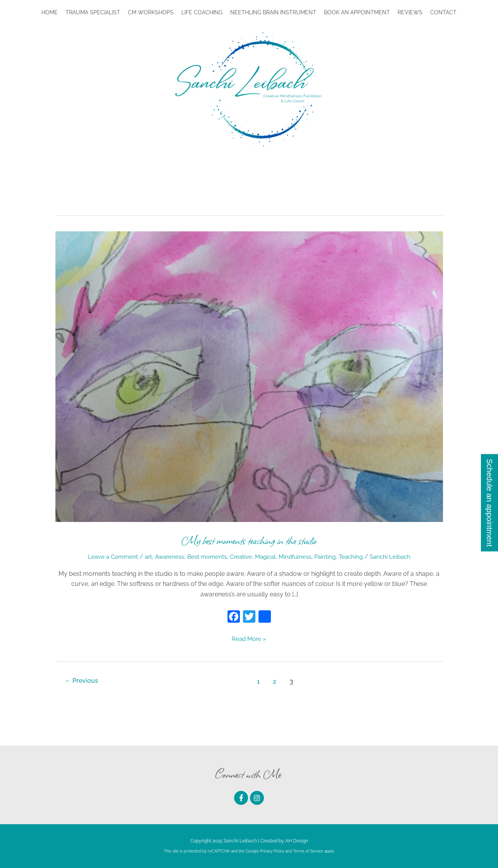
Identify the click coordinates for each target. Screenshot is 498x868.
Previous (82, 681)
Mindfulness (298, 557)
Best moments (205, 557)
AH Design (297, 840)
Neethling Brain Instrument (273, 12)
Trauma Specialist (93, 12)
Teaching (357, 557)
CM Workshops (151, 12)
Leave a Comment (105, 557)
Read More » (249, 638)
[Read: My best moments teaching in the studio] (249, 376)
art (142, 557)
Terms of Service (308, 851)
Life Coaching (202, 12)
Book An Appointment (357, 12)
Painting (330, 557)
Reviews (410, 12)
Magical (267, 557)
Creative (240, 557)
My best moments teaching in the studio (249, 540)
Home (50, 12)
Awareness (165, 557)
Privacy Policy (272, 851)
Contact (443, 12)
